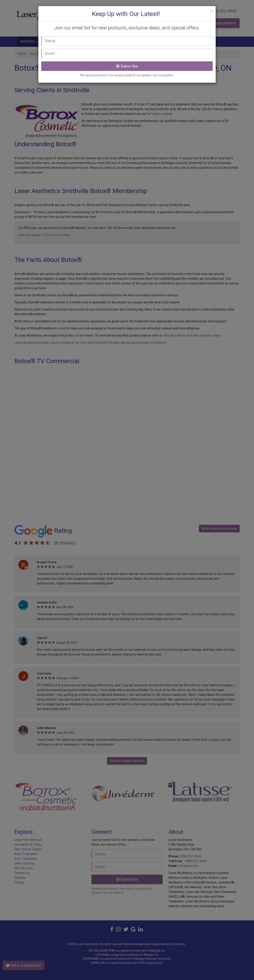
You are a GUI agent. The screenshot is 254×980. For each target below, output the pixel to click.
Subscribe (127, 66)
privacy (103, 75)
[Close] (211, 11)
